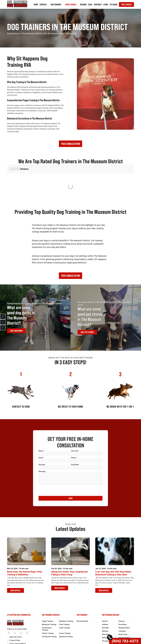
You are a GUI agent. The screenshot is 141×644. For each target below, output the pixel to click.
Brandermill (106, 621)
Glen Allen (106, 601)
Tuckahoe (122, 598)
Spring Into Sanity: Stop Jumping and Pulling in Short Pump (69, 540)
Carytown (105, 611)
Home (36, 4)
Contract (98, 4)
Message (42, 438)
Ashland (105, 591)
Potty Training (64, 591)
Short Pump (123, 601)
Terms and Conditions (16, 610)
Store (106, 4)
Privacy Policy (14, 607)
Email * (41, 424)
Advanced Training (66, 603)
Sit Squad (114, 4)
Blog (90, 4)
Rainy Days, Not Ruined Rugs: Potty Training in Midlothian (25, 540)
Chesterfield (106, 618)
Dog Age (42, 431)
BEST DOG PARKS (16, 298)
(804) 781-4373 (125, 641)
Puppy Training (47, 588)
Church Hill (123, 608)
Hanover (122, 588)
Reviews (83, 4)
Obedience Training (66, 588)
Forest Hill (122, 611)
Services (44, 4)
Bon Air (105, 614)
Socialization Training (47, 596)
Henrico (105, 588)
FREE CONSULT (126, 4)
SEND (70, 465)
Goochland (122, 591)
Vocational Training (49, 603)
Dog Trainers (57, 4)
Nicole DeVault (82, 588)
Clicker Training (48, 600)
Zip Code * (75, 418)
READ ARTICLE (15, 557)
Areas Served (72, 4)
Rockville (105, 595)
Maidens (105, 598)
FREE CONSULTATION (71, 144)
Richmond (106, 604)
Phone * (74, 424)
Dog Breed (75, 431)
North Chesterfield (125, 618)
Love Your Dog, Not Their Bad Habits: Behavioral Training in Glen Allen (113, 540)
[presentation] (55, 457)
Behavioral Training (49, 591)
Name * (41, 418)
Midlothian (122, 614)
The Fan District (124, 604)
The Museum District (110, 608)
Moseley (122, 621)
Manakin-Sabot (124, 595)
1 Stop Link (98, 637)
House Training (65, 600)
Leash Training (64, 595)
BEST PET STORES (87, 299)
